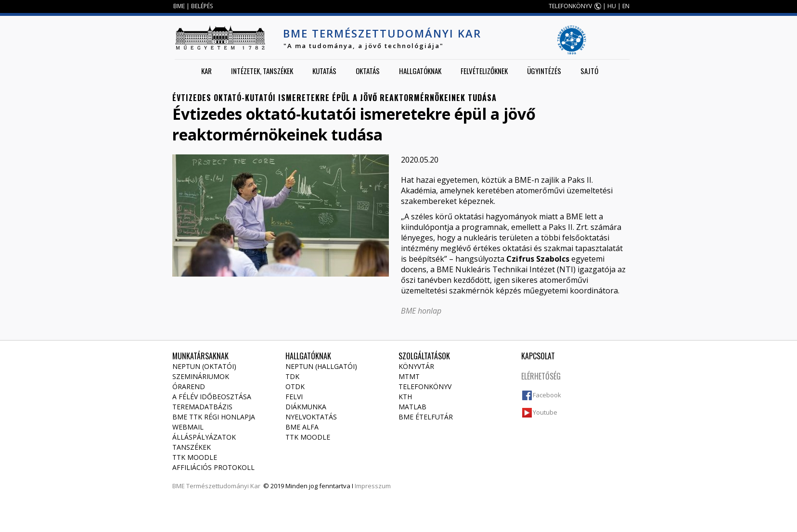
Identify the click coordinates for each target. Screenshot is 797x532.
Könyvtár (416, 366)
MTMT (409, 376)
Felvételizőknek (484, 71)
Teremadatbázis (202, 407)
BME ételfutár (426, 417)
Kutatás (324, 71)
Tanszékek (192, 447)
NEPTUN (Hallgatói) (321, 366)
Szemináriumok (201, 376)
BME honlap (421, 311)
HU (612, 6)
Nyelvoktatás (311, 417)
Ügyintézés (544, 71)
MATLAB (412, 407)
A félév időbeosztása (212, 397)
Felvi (294, 397)
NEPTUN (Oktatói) (204, 366)
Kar (206, 71)
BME (179, 6)
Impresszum (373, 486)
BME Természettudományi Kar (382, 33)
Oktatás (368, 71)
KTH (405, 397)
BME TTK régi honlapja (214, 417)
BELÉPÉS (202, 6)
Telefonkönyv (425, 386)
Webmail (188, 427)
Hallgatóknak (420, 71)
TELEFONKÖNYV (570, 6)
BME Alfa (302, 427)
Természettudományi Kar (223, 486)
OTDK (295, 386)
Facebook (547, 395)
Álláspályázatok (204, 437)
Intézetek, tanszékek (262, 71)
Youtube (545, 412)
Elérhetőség (541, 376)
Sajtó (589, 71)
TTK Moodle (195, 457)
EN (626, 6)
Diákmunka (306, 407)
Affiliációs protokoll (213, 467)
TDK (292, 376)
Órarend (189, 386)
